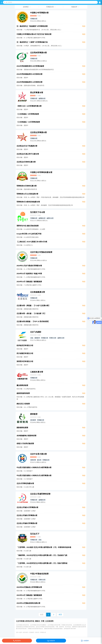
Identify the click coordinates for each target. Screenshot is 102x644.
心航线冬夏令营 (37, 372)
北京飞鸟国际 (36, 332)
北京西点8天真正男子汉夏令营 (28, 154)
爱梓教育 (34, 414)
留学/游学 (26, 632)
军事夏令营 (34, 19)
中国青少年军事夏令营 (39, 13)
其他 (32, 338)
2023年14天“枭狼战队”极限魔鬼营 (29, 595)
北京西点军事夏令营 (38, 132)
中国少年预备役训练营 (39, 574)
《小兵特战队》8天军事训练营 (28, 114)
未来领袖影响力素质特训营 (26, 436)
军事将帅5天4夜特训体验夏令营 (28, 202)
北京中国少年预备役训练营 (41, 252)
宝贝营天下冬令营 (38, 212)
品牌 (21, 632)
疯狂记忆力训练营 (23, 404)
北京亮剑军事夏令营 (38, 53)
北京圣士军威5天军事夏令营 (27, 515)
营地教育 (32, 632)
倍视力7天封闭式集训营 (25, 444)
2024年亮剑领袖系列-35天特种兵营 (29, 74)
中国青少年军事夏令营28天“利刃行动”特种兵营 (34, 34)
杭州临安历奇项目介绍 (25, 345)
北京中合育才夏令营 (38, 454)
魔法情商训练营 (22, 385)
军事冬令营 (53, 338)
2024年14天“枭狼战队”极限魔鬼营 (29, 282)
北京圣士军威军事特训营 (40, 494)
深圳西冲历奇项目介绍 (25, 361)
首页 (17, 632)
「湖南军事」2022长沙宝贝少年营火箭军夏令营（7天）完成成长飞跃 (42, 555)
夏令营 (39, 460)
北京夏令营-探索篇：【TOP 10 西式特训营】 (33, 322)
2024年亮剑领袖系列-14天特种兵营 (29, 82)
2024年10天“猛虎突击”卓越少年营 (29, 274)
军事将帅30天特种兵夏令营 (27, 186)
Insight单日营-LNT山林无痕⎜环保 (29, 234)
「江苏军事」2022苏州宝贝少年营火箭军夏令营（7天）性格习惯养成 (42, 563)
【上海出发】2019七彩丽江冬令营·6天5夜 (32, 242)
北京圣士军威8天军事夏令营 (27, 523)
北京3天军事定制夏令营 (25, 483)
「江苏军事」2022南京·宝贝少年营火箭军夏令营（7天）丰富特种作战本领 (44, 547)
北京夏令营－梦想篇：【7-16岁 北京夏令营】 (33, 306)
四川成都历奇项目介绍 (25, 353)
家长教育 (33, 420)
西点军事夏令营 (37, 93)
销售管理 (33, 460)
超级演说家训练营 (23, 393)
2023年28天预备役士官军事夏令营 (29, 587)
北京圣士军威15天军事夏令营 (27, 507)
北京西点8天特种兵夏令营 (26, 162)
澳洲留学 (37, 338)
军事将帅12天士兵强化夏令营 (27, 194)
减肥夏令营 (42, 99)
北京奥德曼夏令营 (38, 292)
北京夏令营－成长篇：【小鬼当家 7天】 (31, 313)
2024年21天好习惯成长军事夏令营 (29, 266)
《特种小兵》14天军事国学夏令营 (29, 106)
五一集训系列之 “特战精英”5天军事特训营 (32, 26)
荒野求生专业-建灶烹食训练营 (28, 226)
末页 (60, 615)
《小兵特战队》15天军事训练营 (28, 122)
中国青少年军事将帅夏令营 (41, 172)
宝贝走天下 (35, 534)
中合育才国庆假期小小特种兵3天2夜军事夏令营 (34, 476)
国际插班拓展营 (22, 428)
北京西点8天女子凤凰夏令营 (27, 146)
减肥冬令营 (50, 218)
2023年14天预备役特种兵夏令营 (28, 603)
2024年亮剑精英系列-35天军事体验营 (30, 66)
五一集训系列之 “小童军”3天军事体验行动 (32, 42)
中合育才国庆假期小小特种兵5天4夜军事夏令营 (34, 468)
